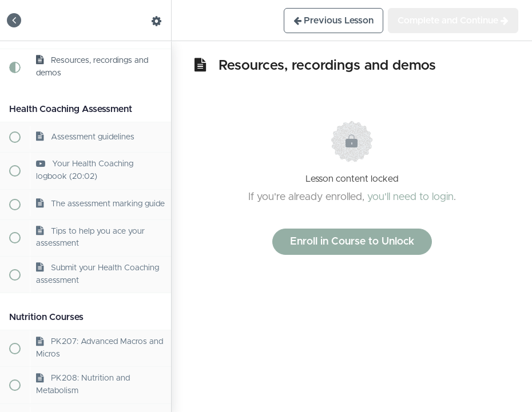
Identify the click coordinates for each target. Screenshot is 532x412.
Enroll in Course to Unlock (352, 242)
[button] (14, 20)
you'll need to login (410, 197)
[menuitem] (157, 20)
